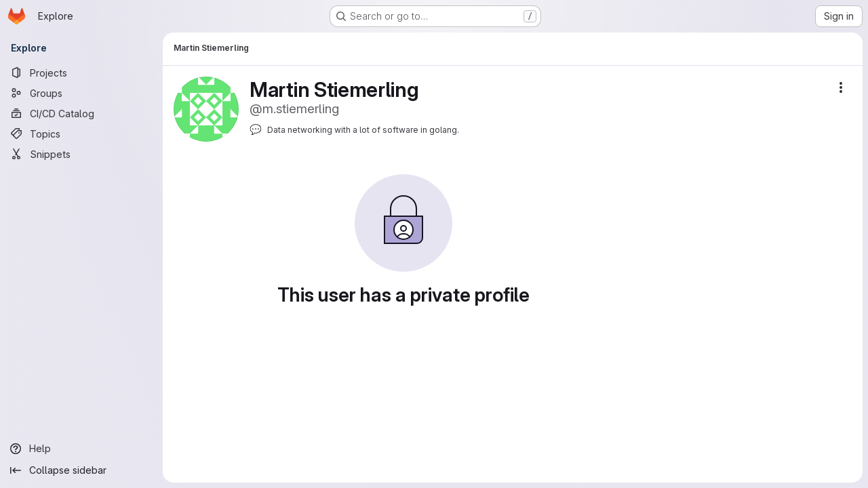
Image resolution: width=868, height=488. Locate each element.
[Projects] (81, 73)
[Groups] (81, 93)
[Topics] (81, 134)
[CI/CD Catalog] (81, 113)
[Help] (81, 449)
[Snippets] (81, 154)
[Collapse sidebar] (81, 470)
